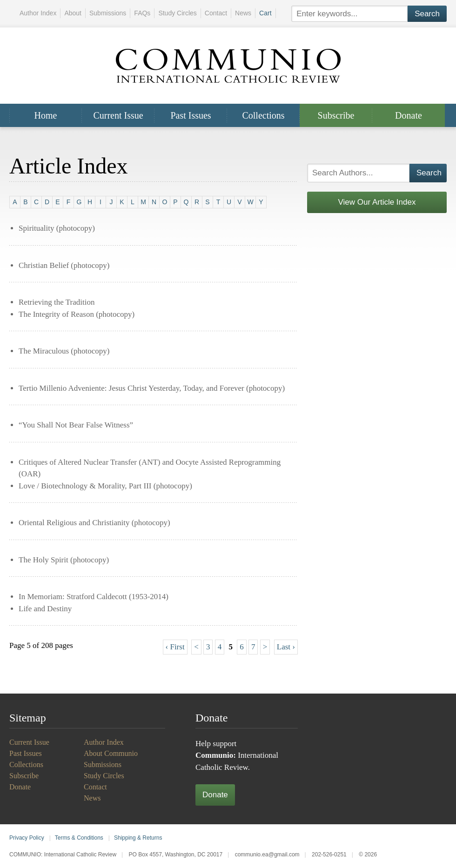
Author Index (38, 13)
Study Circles (177, 13)
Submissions (108, 13)
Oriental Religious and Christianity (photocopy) (94, 523)
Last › (286, 647)
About (73, 13)
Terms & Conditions (79, 838)
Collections (263, 115)
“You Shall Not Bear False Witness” (76, 425)
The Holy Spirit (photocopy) (64, 560)
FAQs (142, 13)
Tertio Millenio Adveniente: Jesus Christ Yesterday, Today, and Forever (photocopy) (152, 388)
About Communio (111, 753)
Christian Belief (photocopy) (64, 265)
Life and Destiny (45, 609)
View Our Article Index (377, 202)
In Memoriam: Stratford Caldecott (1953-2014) (94, 597)
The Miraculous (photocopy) (64, 351)
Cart (265, 13)
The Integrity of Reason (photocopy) (77, 314)
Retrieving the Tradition (57, 302)
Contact (216, 13)
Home (46, 115)
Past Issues (191, 115)
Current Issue (118, 115)
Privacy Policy (27, 838)
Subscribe (336, 115)
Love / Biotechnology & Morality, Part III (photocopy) (105, 486)
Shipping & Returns (138, 838)
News (243, 13)
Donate (409, 115)
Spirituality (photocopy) (57, 228)
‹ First (175, 647)
